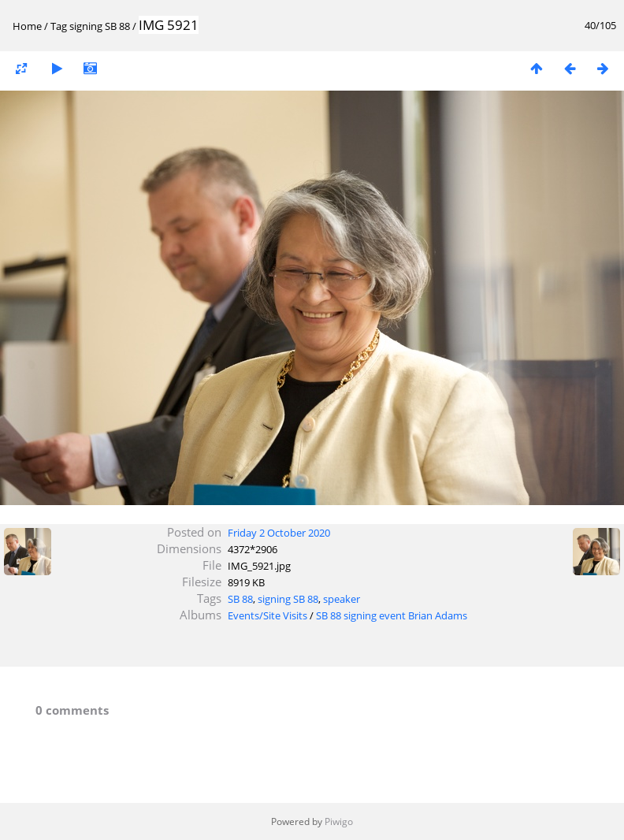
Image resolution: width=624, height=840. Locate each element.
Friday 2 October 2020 (279, 533)
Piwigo (339, 821)
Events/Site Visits (267, 615)
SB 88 (240, 599)
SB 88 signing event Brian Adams (392, 615)
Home (27, 26)
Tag (59, 26)
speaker (342, 599)
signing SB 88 (100, 26)
